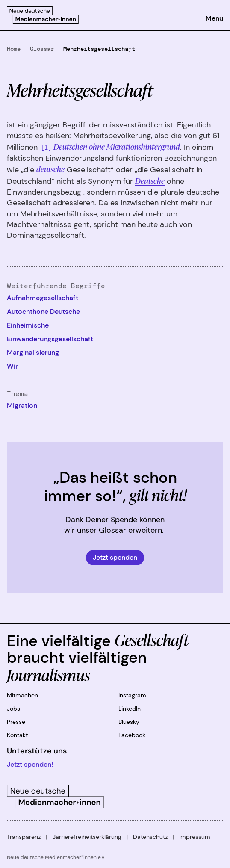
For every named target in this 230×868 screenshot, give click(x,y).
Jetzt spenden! (30, 764)
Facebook (132, 735)
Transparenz (24, 837)
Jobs (13, 709)
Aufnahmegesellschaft (43, 298)
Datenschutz (150, 837)
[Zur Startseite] (43, 15)
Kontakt (17, 735)
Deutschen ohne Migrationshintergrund (117, 146)
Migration (22, 406)
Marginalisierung (33, 353)
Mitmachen (22, 695)
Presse (16, 722)
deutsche (50, 169)
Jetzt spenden (115, 557)
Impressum (195, 837)
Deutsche (150, 180)
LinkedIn (130, 709)
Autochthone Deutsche (43, 311)
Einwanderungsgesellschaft (50, 339)
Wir (12, 366)
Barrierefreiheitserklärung (87, 837)
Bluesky (129, 722)
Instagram (132, 695)
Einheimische (28, 325)
